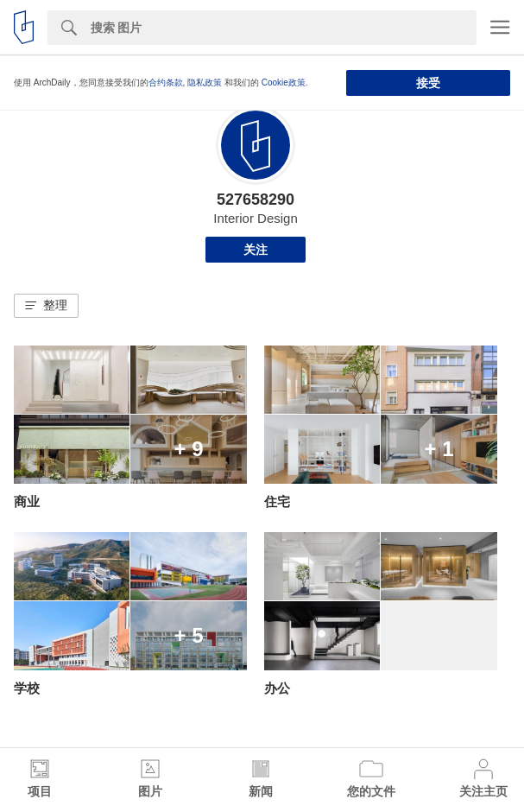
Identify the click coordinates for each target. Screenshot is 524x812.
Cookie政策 (284, 82)
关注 (256, 250)
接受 (428, 83)
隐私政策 (205, 82)
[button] (46, 306)
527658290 (256, 200)
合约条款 (166, 82)
